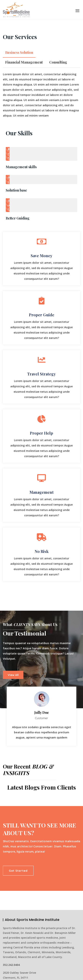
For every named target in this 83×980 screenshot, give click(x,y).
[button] (77, 11)
